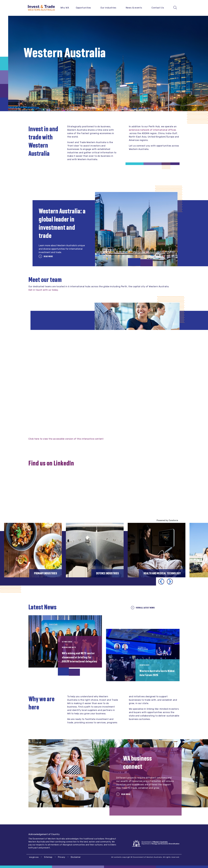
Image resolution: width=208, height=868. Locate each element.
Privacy (62, 857)
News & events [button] (134, 8)
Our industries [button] (108, 8)
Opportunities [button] (83, 8)
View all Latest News (145, 608)
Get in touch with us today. (43, 290)
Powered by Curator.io (167, 520)
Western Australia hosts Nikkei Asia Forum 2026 (157, 673)
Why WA (65, 8)
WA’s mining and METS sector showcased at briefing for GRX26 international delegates (79, 657)
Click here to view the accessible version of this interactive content (66, 439)
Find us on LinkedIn (51, 463)
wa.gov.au (34, 857)
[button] (170, 582)
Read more (48, 256)
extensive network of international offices (153, 130)
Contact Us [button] (158, 8)
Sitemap (48, 857)
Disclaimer (76, 857)
